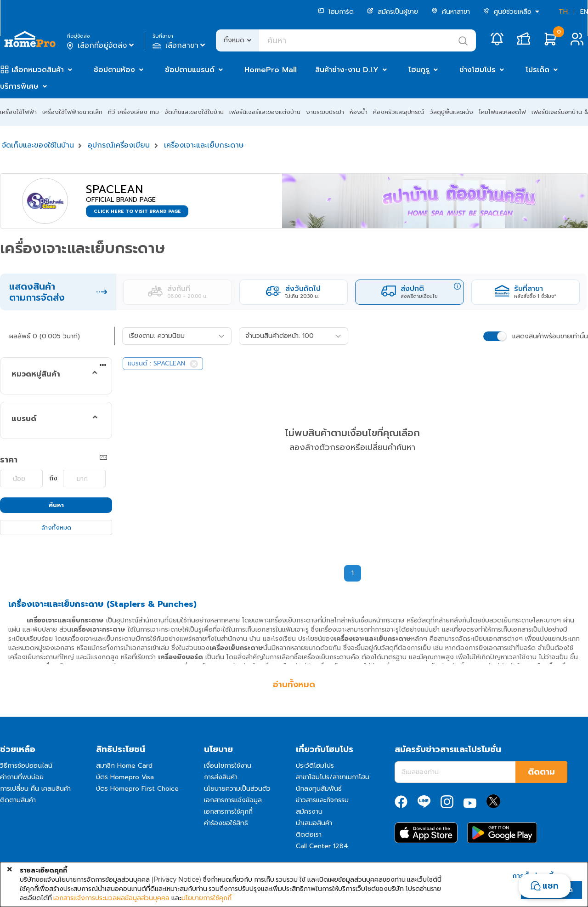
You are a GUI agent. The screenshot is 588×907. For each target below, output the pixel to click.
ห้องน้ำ (359, 112)
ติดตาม (541, 772)
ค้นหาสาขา (451, 12)
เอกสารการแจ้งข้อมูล (233, 800)
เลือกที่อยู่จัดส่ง (101, 46)
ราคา (9, 460)
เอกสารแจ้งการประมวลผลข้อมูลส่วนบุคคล (111, 898)
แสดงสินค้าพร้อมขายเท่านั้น (550, 336)
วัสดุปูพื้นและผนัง (451, 112)
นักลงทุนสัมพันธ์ (319, 789)
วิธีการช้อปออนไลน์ (26, 766)
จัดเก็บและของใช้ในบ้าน (194, 112)
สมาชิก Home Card (124, 766)
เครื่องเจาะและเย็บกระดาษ (204, 145)
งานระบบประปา (325, 112)
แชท (551, 886)
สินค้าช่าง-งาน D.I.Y (347, 70)
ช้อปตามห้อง (114, 70)
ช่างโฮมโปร (478, 70)
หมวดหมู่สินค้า (36, 374)
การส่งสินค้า (221, 777)
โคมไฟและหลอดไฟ (502, 112)
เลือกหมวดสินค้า (38, 70)
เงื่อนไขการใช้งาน (228, 766)
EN (584, 12)
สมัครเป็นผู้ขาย (393, 12)
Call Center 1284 (322, 846)
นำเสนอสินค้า (314, 823)
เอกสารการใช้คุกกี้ (228, 812)
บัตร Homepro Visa (125, 777)
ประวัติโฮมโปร (315, 766)
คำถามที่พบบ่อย (22, 777)
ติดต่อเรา (309, 835)
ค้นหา (56, 505)
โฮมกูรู (419, 70)
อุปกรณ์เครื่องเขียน (119, 145)
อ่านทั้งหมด (294, 685)
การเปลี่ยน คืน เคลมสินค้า (35, 789)
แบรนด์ (24, 419)
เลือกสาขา (180, 46)
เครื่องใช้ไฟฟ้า (18, 112)
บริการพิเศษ (19, 86)
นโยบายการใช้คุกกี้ (206, 898)
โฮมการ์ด (336, 12)
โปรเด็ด (537, 70)
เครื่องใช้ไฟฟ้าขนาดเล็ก (72, 112)
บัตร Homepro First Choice (137, 789)
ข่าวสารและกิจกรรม (322, 800)
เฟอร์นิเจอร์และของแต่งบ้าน (265, 112)
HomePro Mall (271, 70)
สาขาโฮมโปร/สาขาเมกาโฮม (333, 777)
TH (563, 12)
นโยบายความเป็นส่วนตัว (237, 789)
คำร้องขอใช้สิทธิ (226, 823)
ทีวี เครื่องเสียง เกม (133, 112)
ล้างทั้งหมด (56, 528)
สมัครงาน (309, 812)
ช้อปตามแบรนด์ (190, 70)
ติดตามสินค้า (18, 800)
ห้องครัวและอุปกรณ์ (399, 112)
